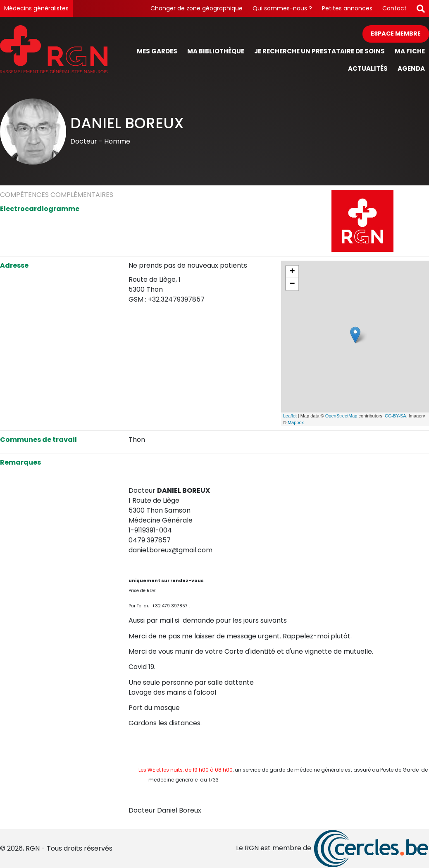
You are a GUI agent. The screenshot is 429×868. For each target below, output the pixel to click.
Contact (394, 8)
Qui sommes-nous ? (282, 8)
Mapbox (296, 422)
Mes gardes (157, 51)
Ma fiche (410, 51)
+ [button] (292, 272)
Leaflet (290, 416)
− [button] (292, 284)
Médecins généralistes (36, 8)
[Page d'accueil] (54, 52)
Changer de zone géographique (197, 8)
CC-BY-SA (396, 416)
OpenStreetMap (341, 416)
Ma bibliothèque (216, 51)
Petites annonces (347, 8)
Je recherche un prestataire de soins (319, 51)
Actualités (368, 68)
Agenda (411, 68)
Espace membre (396, 34)
